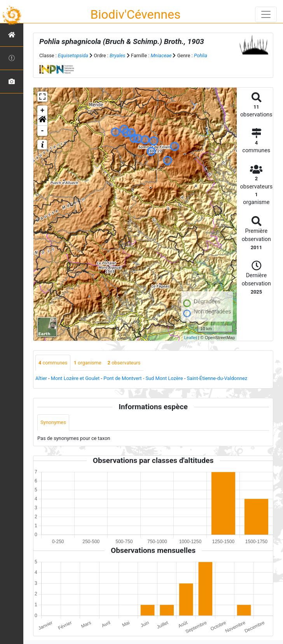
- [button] (43, 131)
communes (53, 363)
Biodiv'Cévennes (136, 14)
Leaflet (191, 338)
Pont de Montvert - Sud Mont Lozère (143, 378)
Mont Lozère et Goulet (75, 378)
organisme (87, 363)
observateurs (124, 363)
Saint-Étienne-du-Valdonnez (217, 378)
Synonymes (53, 422)
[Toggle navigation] (266, 14)
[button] (42, 121)
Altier (41, 378)
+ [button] (43, 111)
